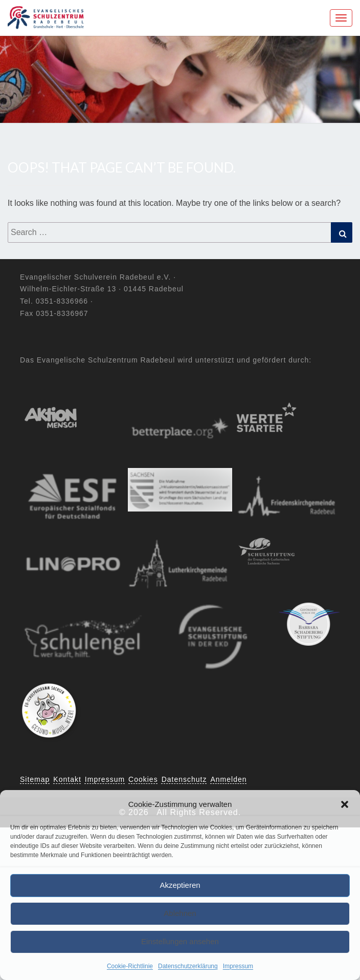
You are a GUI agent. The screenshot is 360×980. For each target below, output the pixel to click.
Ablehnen (180, 913)
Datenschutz (184, 779)
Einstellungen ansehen (180, 941)
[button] (345, 804)
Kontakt (67, 779)
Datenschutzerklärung (188, 966)
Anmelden (229, 779)
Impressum (238, 966)
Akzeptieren (180, 885)
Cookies (143, 779)
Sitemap (35, 779)
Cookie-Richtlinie (130, 966)
